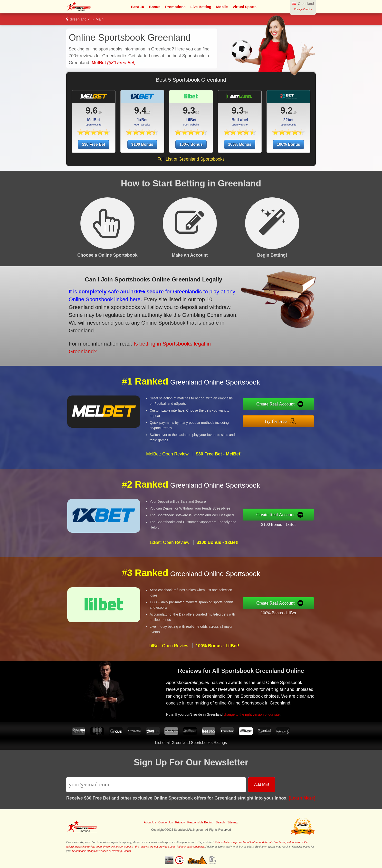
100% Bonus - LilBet (299, 609)
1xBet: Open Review (169, 563)
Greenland (78, 19)
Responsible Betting (200, 822)
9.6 (92, 111)
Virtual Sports (245, 7)
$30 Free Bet (93, 144)
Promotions (175, 7)
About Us (150, 822)
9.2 (286, 111)
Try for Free (297, 418)
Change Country (303, 9)
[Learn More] (302, 798)
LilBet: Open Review (168, 667)
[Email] (156, 785)
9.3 (189, 111)
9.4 (140, 111)
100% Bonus (191, 144)
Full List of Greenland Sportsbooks (191, 159)
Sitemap (233, 822)
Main (100, 19)
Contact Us (166, 822)
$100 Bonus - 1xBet (299, 521)
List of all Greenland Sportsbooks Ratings (191, 743)
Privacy (180, 822)
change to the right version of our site (269, 706)
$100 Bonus (142, 144)
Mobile (222, 7)
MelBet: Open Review (167, 475)
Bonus (155, 7)
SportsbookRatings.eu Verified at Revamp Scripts (101, 851)
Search (220, 822)
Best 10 (138, 7)
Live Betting (201, 7)
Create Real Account (297, 407)
